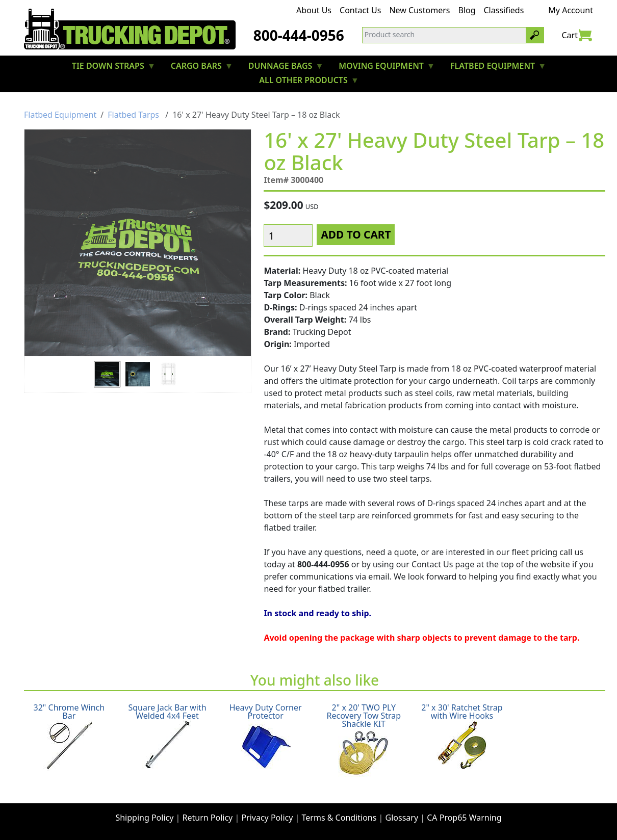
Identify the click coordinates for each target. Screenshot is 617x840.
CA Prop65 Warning (464, 818)
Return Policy (208, 818)
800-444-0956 (299, 35)
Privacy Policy (267, 818)
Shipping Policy (144, 818)
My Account (571, 10)
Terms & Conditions (339, 818)
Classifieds (504, 10)
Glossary (402, 818)
